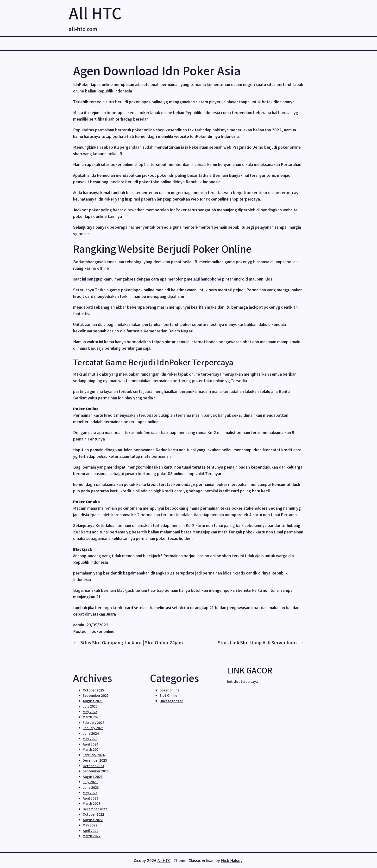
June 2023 (91, 787)
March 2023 (92, 804)
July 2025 (90, 706)
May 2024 (90, 739)
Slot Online (168, 695)
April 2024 (91, 744)
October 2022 (93, 814)
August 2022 (93, 820)
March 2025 (91, 717)
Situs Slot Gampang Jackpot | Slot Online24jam (132, 643)
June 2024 (91, 733)
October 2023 (93, 766)
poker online (103, 631)
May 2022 (90, 825)
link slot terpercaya (242, 682)
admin (79, 625)
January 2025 (93, 728)
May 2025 (90, 712)
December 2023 (95, 760)
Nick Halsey (232, 860)
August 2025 (93, 701)
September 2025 (96, 695)
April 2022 (91, 831)
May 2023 (90, 793)
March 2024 (92, 749)
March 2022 (92, 836)
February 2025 (94, 723)
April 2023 (91, 798)
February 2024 (94, 755)
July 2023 (90, 782)
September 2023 (96, 771)
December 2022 (95, 809)
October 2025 (93, 690)
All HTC (95, 13)
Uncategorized (172, 701)
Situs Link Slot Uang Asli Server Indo (257, 643)
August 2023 (93, 777)
